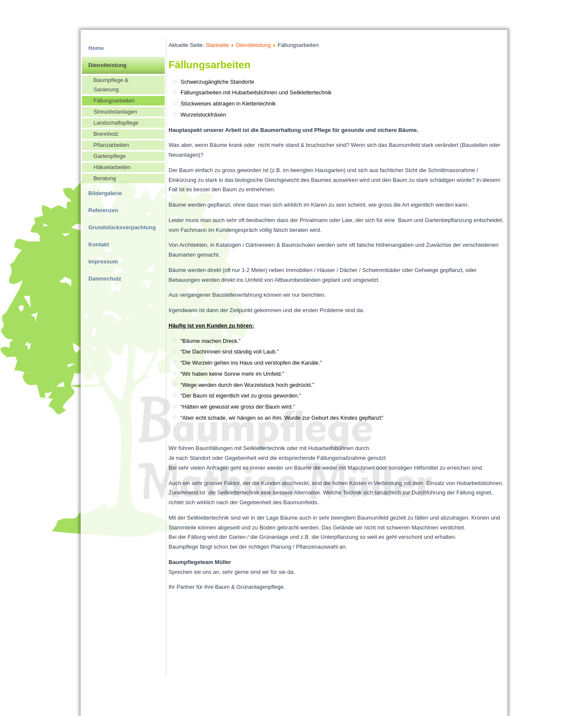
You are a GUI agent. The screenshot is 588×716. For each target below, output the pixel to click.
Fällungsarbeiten (114, 101)
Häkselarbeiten (112, 167)
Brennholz (106, 134)
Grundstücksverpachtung (122, 227)
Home (96, 48)
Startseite (217, 45)
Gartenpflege (109, 156)
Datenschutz (105, 279)
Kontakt (99, 244)
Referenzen (103, 210)
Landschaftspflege (116, 123)
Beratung (105, 178)
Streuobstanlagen (115, 112)
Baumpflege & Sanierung (111, 85)
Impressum (103, 262)
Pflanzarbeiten (111, 145)
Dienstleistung (108, 65)
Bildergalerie (105, 193)
